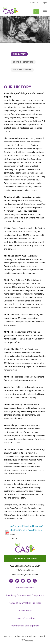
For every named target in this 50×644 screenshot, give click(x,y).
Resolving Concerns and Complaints (25, 595)
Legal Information (25, 618)
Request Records (25, 588)
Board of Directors (23, 62)
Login (44, 3)
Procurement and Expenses (25, 626)
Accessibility (25, 610)
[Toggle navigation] (45, 12)
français (34, 3)
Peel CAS (11, 10)
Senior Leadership (22, 70)
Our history (19, 54)
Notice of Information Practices (25, 603)
